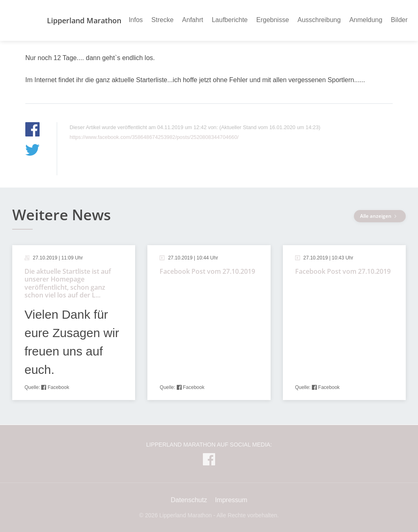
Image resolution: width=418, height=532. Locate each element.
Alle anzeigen (380, 216)
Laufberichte (230, 20)
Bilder (399, 20)
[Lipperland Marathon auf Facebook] (209, 461)
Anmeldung (366, 20)
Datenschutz (189, 500)
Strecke (162, 20)
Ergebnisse (273, 20)
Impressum (231, 500)
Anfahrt (193, 20)
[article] (74, 323)
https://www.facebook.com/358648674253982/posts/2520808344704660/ (154, 137)
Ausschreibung (319, 20)
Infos (136, 20)
